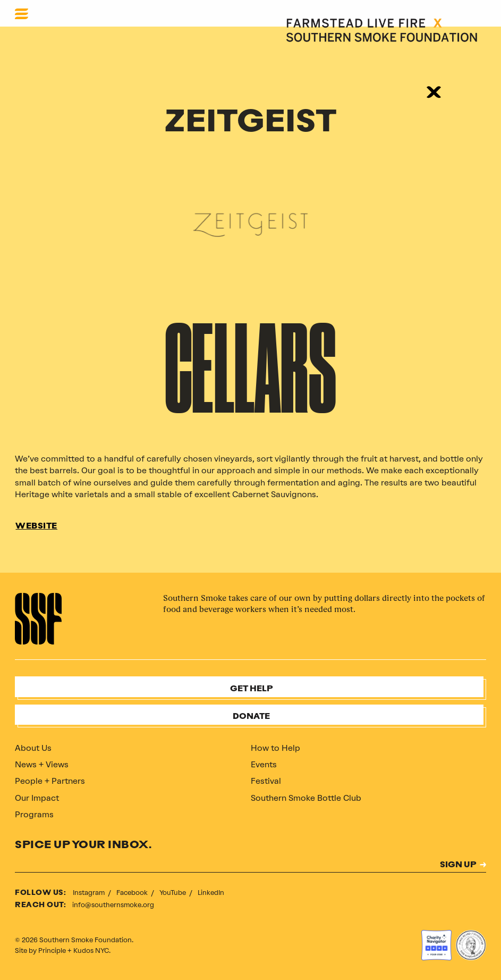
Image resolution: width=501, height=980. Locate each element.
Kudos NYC (91, 950)
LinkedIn (211, 893)
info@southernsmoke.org (113, 905)
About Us (33, 748)
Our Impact (37, 798)
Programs (34, 814)
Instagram (90, 893)
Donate (251, 717)
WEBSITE (36, 526)
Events (264, 764)
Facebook (133, 893)
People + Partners (50, 781)
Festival (266, 781)
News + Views (42, 764)
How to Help (275, 748)
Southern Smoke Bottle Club (306, 798)
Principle (52, 950)
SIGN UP (458, 865)
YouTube (173, 893)
